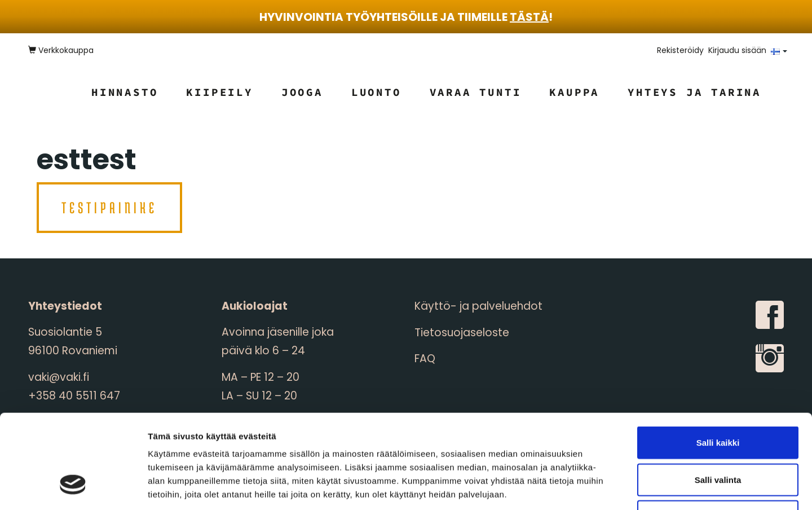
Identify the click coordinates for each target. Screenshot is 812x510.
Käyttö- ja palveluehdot (478, 306)
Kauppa (574, 92)
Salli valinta (718, 399)
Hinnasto (125, 92)
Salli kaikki (718, 362)
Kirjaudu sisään (737, 50)
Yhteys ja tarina (694, 92)
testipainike (109, 208)
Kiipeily (219, 92)
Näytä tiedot (603, 488)
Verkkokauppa (61, 50)
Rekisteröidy (680, 50)
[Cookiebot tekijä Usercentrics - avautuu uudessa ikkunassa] (73, 488)
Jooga (302, 92)
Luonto (376, 92)
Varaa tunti (476, 92)
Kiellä (718, 436)
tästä (529, 17)
